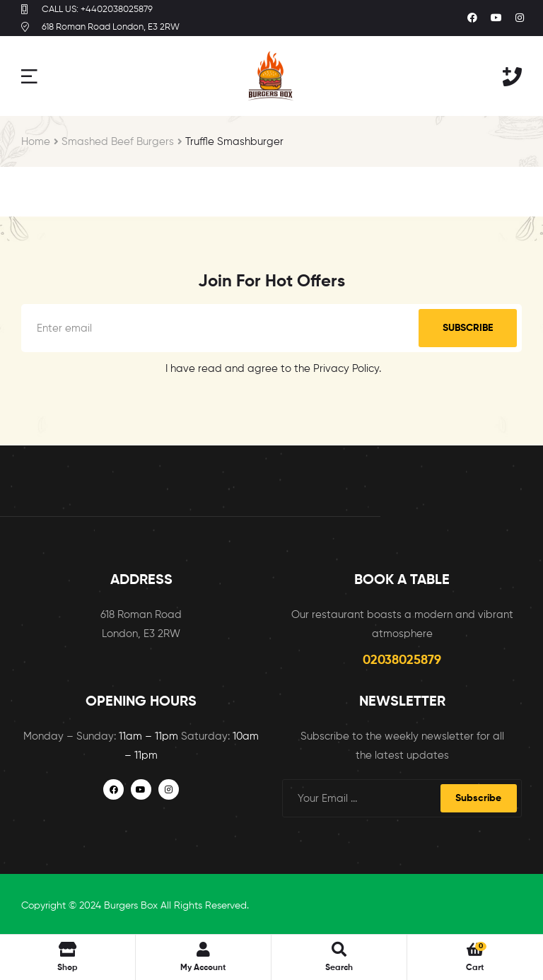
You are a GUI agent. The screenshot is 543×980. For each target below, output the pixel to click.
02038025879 (402, 660)
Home (36, 142)
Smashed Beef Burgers (118, 142)
